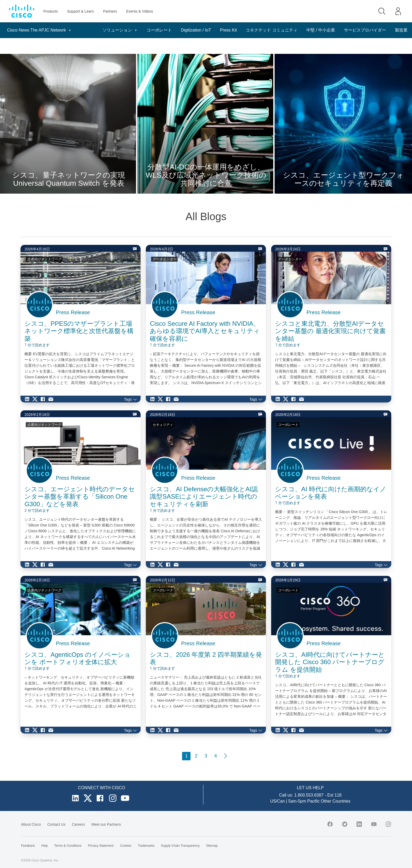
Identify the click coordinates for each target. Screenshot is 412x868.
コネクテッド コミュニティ (266, 30)
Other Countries (336, 801)
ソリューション (114, 30)
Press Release (73, 312)
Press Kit (223, 30)
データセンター (164, 259)
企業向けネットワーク (44, 259)
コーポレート (153, 30)
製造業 (401, 46)
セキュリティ (163, 425)
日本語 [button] (398, 30)
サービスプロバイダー (359, 30)
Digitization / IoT (190, 30)
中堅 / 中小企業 (315, 30)
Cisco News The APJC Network (39, 30)
